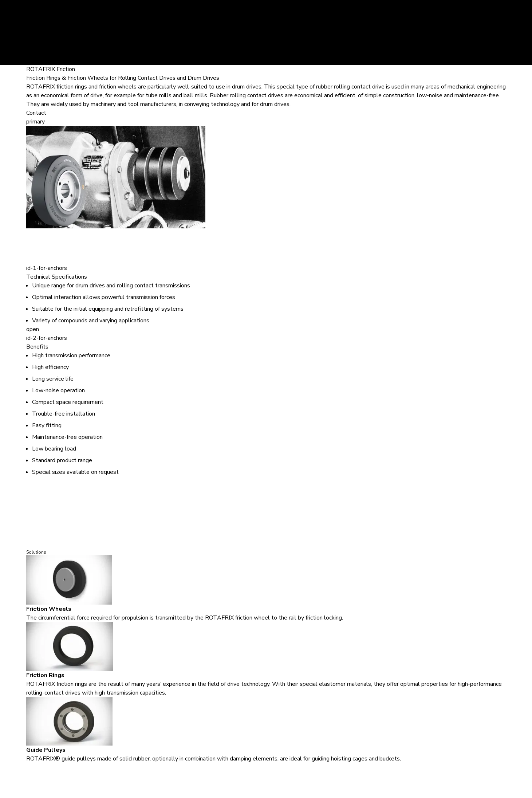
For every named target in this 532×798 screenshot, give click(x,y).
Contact (36, 113)
